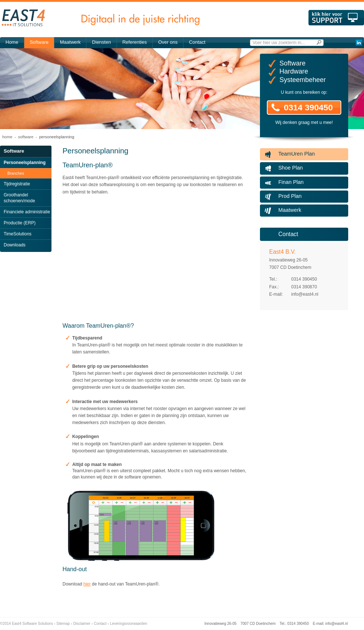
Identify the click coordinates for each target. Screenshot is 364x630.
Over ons (168, 42)
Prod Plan (290, 196)
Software (39, 42)
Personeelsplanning (25, 163)
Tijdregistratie (17, 184)
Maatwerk (70, 42)
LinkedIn (359, 43)
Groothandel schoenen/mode (19, 198)
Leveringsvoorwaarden (129, 624)
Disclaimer (82, 624)
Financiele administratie (27, 212)
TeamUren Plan (297, 154)
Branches (16, 173)
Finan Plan (291, 182)
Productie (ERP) (20, 223)
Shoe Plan (290, 168)
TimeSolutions (18, 234)
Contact (197, 42)
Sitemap (63, 624)
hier (87, 584)
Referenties (135, 42)
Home (12, 42)
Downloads (15, 245)
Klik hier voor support (336, 18)
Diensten (101, 42)
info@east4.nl (305, 294)
